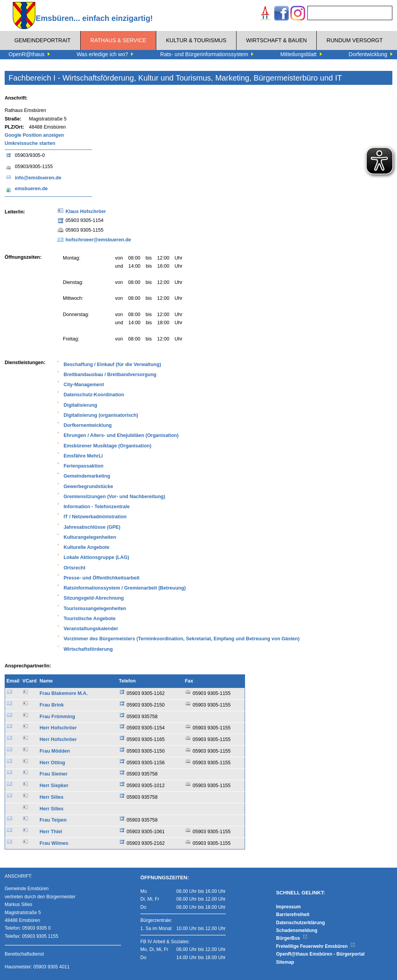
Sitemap (285, 962)
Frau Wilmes (54, 843)
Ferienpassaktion (84, 466)
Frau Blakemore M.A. (64, 693)
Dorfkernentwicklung (88, 425)
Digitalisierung (80, 405)
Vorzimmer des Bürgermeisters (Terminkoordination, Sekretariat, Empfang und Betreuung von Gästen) (182, 639)
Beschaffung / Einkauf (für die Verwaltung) (112, 364)
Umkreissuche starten (30, 143)
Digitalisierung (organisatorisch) (101, 415)
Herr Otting (52, 763)
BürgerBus (292, 938)
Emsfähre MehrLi (83, 456)
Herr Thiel (51, 832)
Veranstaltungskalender (91, 629)
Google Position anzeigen (34, 135)
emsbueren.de (31, 189)
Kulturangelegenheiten (90, 537)
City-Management (84, 385)
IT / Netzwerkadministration (95, 517)
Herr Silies (52, 797)
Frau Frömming (57, 717)
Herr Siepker (54, 786)
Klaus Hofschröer (86, 211)
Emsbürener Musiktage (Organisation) (107, 446)
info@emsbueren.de (38, 178)
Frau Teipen (53, 820)
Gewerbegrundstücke (88, 487)
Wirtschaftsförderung (88, 649)
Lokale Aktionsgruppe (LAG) (96, 557)
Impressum (288, 907)
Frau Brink (52, 705)
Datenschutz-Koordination (94, 395)
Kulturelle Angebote (86, 547)
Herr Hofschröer (58, 728)
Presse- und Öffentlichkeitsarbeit (102, 578)
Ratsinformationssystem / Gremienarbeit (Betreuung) (125, 588)
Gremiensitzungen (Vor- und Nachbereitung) (114, 497)
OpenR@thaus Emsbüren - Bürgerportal (320, 954)
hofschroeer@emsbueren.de (98, 240)
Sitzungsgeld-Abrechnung (94, 598)
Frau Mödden (55, 751)
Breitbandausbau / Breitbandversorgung (110, 375)
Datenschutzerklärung (300, 923)
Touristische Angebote (90, 619)
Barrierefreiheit (293, 915)
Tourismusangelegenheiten (95, 609)
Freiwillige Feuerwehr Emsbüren (316, 946)
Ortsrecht (74, 568)
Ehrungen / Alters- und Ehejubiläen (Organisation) (121, 435)
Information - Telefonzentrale (97, 507)
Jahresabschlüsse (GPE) (92, 527)
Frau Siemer (54, 774)
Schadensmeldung (297, 930)
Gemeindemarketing (87, 476)
